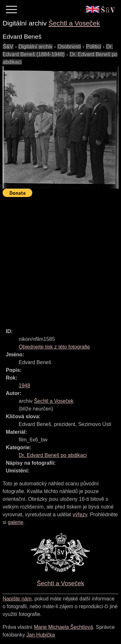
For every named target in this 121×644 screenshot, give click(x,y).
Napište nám (17, 599)
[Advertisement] (60, 260)
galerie (15, 522)
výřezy (80, 515)
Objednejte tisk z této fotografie (54, 347)
